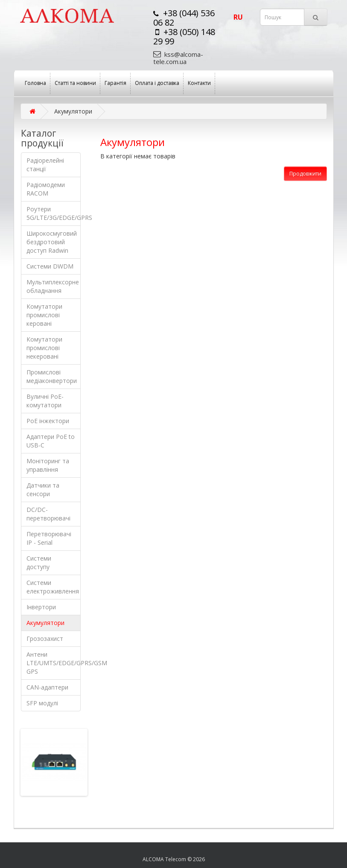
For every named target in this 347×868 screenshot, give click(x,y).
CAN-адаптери (47, 687)
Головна (35, 83)
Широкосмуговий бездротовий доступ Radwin (52, 242)
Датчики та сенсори (43, 490)
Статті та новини (75, 83)
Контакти (199, 83)
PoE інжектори (48, 421)
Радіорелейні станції (45, 165)
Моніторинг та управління (48, 465)
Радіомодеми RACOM (46, 189)
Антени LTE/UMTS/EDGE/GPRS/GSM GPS (54, 663)
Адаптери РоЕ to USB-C (51, 441)
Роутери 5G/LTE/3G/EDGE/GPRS (54, 213)
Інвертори (41, 607)
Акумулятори (45, 623)
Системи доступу (39, 563)
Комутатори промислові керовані (44, 315)
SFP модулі (42, 703)
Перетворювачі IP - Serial (49, 538)
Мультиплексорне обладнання (53, 286)
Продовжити (305, 174)
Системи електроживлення (53, 587)
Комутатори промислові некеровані (44, 348)
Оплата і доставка (157, 83)
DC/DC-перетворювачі (48, 514)
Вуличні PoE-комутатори (45, 401)
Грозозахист (45, 639)
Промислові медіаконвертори (52, 376)
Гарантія (115, 83)
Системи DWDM (50, 266)
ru (238, 17)
